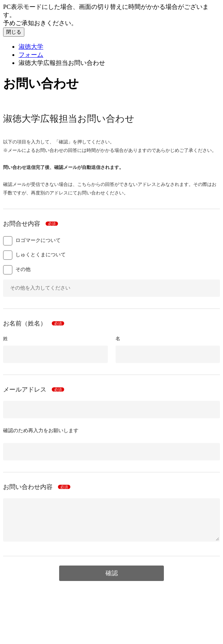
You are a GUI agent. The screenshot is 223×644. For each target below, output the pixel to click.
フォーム (31, 55)
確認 (112, 573)
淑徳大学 (31, 47)
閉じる (14, 32)
